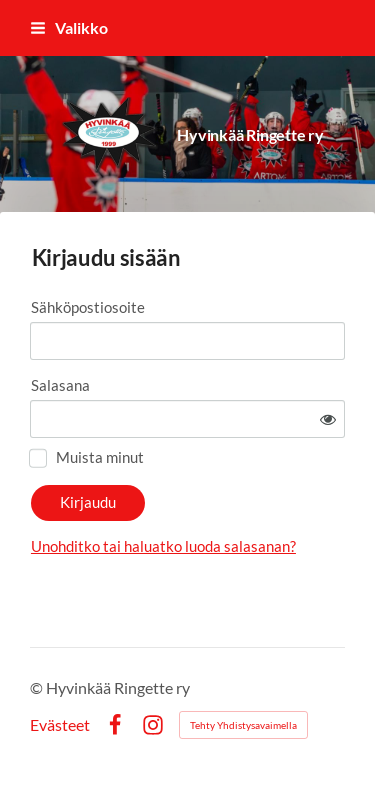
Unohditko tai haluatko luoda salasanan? (163, 546)
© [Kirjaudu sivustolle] (38, 687)
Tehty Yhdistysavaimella (243, 725)
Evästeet (60, 725)
